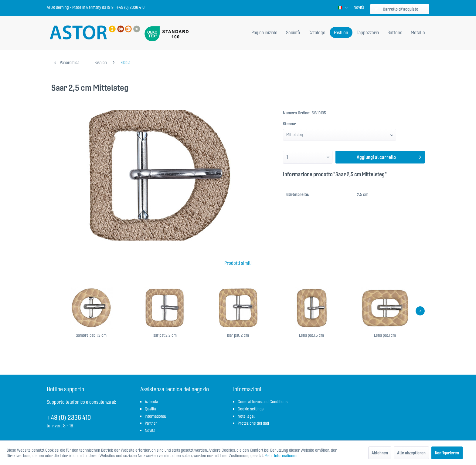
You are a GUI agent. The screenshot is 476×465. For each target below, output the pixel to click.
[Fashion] (341, 32)
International (155, 416)
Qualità (150, 409)
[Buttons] (395, 32)
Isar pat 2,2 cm (165, 335)
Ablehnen (380, 453)
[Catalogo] (317, 32)
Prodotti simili (238, 263)
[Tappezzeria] (368, 32)
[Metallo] (418, 32)
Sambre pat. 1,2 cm (91, 335)
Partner (151, 423)
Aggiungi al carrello (389, 156)
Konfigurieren (447, 453)
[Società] (293, 32)
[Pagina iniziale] (264, 32)
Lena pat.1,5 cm (311, 335)
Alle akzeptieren (411, 453)
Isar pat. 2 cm (238, 335)
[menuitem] (359, 7)
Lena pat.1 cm (385, 335)
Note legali (246, 416)
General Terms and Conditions (263, 402)
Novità (359, 7)
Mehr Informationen (281, 456)
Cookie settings (251, 409)
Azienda (151, 402)
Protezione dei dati (253, 423)
